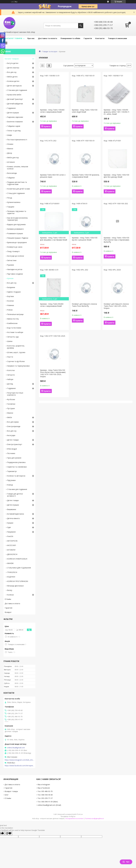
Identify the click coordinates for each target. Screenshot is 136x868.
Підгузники (11, 480)
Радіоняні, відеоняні (15, 117)
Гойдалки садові (14, 126)
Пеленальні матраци (15, 314)
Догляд (10, 384)
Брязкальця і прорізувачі (17, 242)
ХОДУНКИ (11, 577)
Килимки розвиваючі (15, 229)
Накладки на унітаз (15, 269)
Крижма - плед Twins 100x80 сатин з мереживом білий (52, 111)
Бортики (10, 296)
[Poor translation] (9, 833)
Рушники (10, 265)
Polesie (10, 310)
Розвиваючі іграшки (15, 233)
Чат (126, 862)
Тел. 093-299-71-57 (45, 798)
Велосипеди (12, 173)
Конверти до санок (15, 247)
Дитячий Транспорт (15, 99)
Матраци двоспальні (15, 586)
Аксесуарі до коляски (15, 256)
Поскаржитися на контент (74, 819)
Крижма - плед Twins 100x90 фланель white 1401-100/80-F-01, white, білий (117, 112)
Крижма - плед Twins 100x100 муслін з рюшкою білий (85, 239)
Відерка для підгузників (16, 224)
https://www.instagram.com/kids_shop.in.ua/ (19, 760)
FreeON (10, 536)
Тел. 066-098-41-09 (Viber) (48, 802)
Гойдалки (11, 178)
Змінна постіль (13, 319)
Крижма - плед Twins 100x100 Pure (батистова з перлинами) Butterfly (116, 240)
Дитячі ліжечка (13, 68)
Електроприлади (14, 426)
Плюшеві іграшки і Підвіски (18, 238)
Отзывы (8, 599)
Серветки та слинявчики (17, 467)
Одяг (9, 527)
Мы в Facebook (44, 788)
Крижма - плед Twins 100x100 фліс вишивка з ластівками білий (54, 239)
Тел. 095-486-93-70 (45, 791)
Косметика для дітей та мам (18, 189)
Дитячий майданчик (15, 104)
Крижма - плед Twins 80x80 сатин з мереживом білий (52, 305)
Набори (10, 379)
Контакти (100, 38)
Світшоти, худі (13, 337)
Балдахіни (11, 287)
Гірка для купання (14, 458)
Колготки (11, 370)
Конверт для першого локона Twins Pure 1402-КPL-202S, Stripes (116, 306)
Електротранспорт (15, 444)
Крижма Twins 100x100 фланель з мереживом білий (86, 176)
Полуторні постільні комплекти (15, 394)
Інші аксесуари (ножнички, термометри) (18, 219)
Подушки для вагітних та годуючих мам (17, 183)
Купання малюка (14, 202)
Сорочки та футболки (16, 361)
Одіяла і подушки (14, 292)
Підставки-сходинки (15, 274)
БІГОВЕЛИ (11, 550)
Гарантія (88, 38)
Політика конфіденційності (94, 819)
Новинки (10, 305)
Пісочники (11, 453)
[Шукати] (81, 26)
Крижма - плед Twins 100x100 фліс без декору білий (116, 176)
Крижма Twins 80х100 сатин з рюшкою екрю (53, 176)
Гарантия (8, 608)
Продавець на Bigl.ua (68, 816)
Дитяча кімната (13, 518)
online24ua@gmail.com (16, 748)
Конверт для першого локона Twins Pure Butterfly (84, 305)
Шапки (10, 341)
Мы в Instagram (44, 784)
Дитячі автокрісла (14, 86)
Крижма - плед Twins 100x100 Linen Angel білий (85, 111)
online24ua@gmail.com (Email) (49, 805)
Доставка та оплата (48, 38)
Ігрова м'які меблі (14, 95)
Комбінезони (12, 323)
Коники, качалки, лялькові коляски (18, 168)
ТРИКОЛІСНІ (12, 572)
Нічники (10, 144)
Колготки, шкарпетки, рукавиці (16, 347)
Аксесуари (11, 435)
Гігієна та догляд (14, 131)
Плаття (10, 357)
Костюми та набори (15, 332)
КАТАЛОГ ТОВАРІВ (14, 38)
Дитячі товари (13, 440)
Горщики (11, 207)
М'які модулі (12, 449)
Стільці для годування (16, 193)
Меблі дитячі (12, 77)
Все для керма (13, 422)
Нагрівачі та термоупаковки (18, 366)
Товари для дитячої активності (15, 495)
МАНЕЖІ (10, 563)
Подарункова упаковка (16, 462)
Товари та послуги (50, 52)
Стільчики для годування (17, 90)
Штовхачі (11, 162)
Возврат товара (11, 791)
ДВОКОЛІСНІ (12, 554)
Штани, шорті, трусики (16, 352)
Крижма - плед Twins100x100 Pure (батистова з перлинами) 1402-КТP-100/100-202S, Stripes (53, 373)
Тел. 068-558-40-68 (45, 795)
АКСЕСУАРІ (11, 545)
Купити (47, 126)
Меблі (9, 417)
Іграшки (10, 523)
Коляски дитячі (13, 81)
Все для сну (12, 72)
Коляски (10, 595)
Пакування (11, 532)
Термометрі (12, 471)
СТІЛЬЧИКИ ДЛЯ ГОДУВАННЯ (19, 568)
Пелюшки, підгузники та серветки (17, 212)
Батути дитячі (13, 63)
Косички (10, 301)
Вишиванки (12, 509)
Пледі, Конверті (13, 251)
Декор (10, 153)
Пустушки (11, 408)
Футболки (11, 399)
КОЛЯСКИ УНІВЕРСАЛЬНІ (17, 559)
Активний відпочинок (16, 514)
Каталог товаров (12, 59)
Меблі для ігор (13, 158)
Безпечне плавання (15, 122)
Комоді (10, 485)
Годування (11, 108)
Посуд (9, 198)
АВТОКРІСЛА (12, 541)
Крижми (10, 278)
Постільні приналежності (17, 140)
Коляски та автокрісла (16, 476)
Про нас (31, 38)
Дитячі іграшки (13, 113)
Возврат (8, 612)
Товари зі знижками (117, 38)
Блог (7, 795)
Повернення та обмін (70, 38)
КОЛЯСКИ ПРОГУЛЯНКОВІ (18, 581)
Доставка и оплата (12, 603)
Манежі (10, 149)
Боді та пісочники (14, 328)
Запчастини (12, 260)
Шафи (9, 135)
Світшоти (11, 375)
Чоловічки (11, 404)
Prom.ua (80, 814)
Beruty (10, 590)
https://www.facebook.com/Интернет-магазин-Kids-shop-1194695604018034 (19, 766)
